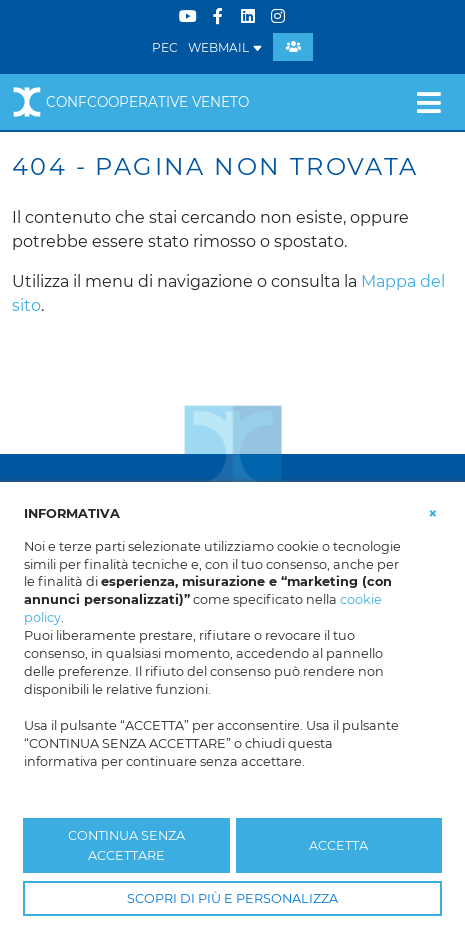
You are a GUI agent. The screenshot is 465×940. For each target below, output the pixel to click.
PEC (165, 47)
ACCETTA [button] (338, 845)
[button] (433, 512)
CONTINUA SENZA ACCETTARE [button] (126, 845)
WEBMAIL (225, 47)
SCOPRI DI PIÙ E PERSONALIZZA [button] (232, 898)
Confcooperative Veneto (130, 102)
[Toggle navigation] (428, 102)
